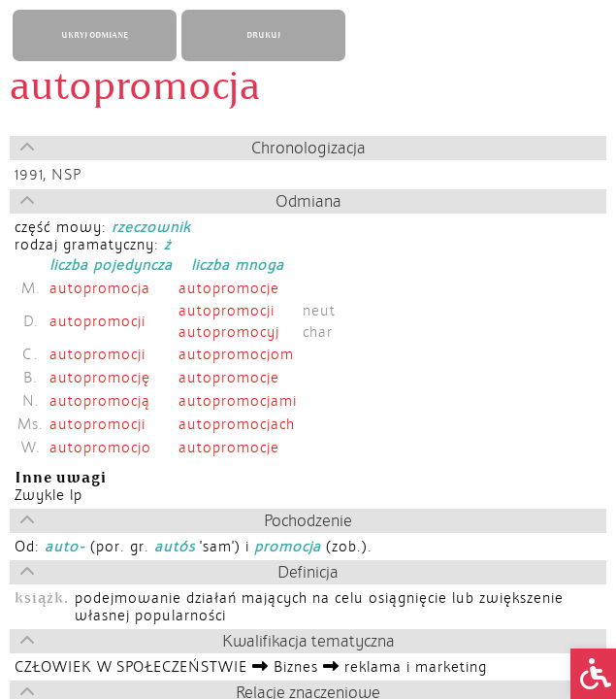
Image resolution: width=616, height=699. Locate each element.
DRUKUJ (263, 35)
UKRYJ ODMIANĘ (95, 35)
